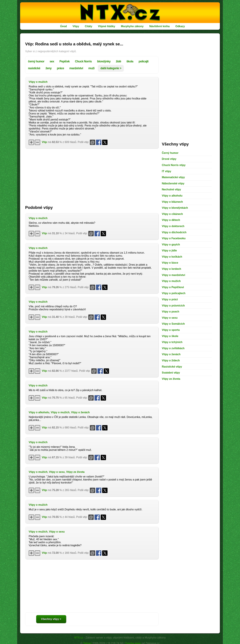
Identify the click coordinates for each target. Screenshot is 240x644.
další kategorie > (111, 68)
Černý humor (170, 153)
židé (118, 61)
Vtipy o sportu (171, 330)
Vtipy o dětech (171, 220)
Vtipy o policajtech (174, 293)
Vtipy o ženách (80, 412)
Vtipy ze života (75, 472)
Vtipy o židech (171, 360)
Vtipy (76, 26)
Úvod (63, 26)
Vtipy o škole (170, 336)
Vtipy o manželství (173, 275)
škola (130, 61)
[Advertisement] (92, 175)
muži (91, 68)
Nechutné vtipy (171, 189)
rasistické (34, 68)
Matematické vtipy (173, 177)
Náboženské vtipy (173, 183)
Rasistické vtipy (172, 367)
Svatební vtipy (171, 373)
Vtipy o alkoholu (39, 412)
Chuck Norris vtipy (174, 165)
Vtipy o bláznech (172, 202)
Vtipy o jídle (169, 251)
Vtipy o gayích (171, 245)
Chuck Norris (83, 61)
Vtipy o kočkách (172, 257)
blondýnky (104, 61)
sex (52, 61)
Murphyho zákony (132, 26)
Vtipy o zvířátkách (173, 348)
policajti (143, 61)
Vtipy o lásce (170, 263)
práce (60, 68)
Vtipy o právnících (173, 306)
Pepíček (65, 61)
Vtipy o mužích (38, 82)
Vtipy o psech (170, 312)
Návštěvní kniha (159, 26)
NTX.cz (79, 638)
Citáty (88, 26)
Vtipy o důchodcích (174, 232)
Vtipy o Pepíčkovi (173, 287)
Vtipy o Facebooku (174, 238)
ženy (48, 68)
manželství (76, 68)
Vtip (44, 142)
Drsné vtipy (169, 159)
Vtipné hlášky (107, 26)
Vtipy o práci (170, 299)
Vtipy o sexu (57, 472)
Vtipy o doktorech (173, 226)
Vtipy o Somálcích (173, 324)
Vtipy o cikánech (172, 214)
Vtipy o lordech (171, 269)
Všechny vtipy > (51, 619)
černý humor (36, 61)
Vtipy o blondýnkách (175, 208)
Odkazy (180, 26)
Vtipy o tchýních (172, 342)
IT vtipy (166, 171)
